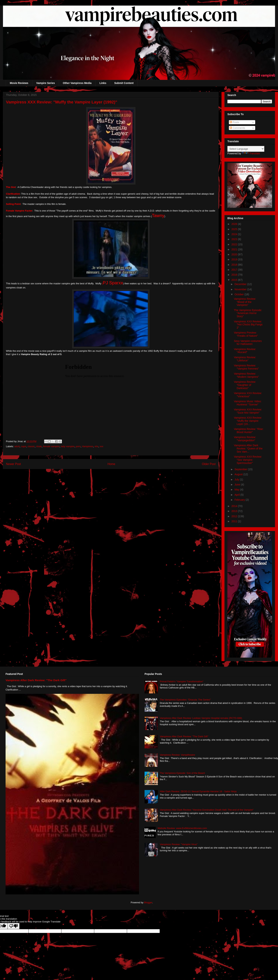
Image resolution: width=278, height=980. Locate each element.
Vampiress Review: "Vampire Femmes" (246, 367)
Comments (237, 128)
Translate (251, 153)
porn (78, 446)
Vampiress (88, 446)
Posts (234, 122)
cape (24, 446)
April (237, 495)
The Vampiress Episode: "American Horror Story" (248, 313)
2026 (235, 224)
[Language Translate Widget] (246, 149)
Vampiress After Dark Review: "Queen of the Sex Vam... (248, 448)
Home (111, 464)
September (241, 469)
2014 (235, 506)
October (239, 294)
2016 (235, 275)
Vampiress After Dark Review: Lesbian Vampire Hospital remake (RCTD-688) (201, 718)
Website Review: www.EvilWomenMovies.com (182, 828)
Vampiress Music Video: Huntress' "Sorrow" (248, 403)
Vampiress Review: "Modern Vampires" (246, 375)
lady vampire (68, 446)
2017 (235, 270)
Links (103, 83)
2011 (235, 521)
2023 (235, 239)
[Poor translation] (14, 926)
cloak (39, 446)
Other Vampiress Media (77, 83)
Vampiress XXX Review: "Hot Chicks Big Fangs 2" (248, 325)
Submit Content (124, 83)
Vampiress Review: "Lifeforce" (245, 359)
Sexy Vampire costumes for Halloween (248, 343)
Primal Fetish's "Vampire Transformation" (182, 681)
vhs (96, 446)
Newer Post (13, 464)
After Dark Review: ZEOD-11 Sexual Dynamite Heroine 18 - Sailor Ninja (198, 791)
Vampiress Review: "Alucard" (245, 351)
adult (17, 446)
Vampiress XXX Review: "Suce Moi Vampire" (248, 411)
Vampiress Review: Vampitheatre (177, 755)
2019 (235, 259)
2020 (235, 254)
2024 (235, 234)
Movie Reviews (19, 83)
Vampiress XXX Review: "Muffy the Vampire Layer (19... (248, 421)
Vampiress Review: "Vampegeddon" (245, 439)
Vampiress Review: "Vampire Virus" (179, 844)
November (241, 289)
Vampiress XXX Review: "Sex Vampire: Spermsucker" (248, 460)
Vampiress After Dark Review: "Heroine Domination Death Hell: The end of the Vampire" (207, 810)
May (237, 490)
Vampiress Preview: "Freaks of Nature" (246, 334)
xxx (102, 446)
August (239, 474)
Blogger (148, 902)
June (238, 485)
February (240, 500)
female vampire (51, 446)
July (237, 480)
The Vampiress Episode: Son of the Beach (182, 773)
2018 (235, 265)
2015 (235, 280)
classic (31, 446)
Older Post (209, 464)
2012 (235, 516)
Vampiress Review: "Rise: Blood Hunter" (249, 431)
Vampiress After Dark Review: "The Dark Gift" (36, 680)
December (241, 284)
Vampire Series (46, 83)
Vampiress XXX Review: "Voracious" (248, 395)
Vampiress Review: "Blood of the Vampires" (245, 302)
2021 (235, 249)
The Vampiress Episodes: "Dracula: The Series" (185, 700)
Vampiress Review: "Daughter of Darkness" (245, 385)
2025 (235, 229)
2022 (235, 244)
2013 (235, 511)
